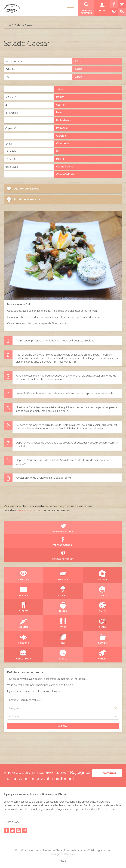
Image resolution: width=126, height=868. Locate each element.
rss (19, 830)
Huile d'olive (64, 120)
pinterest (24, 830)
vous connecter (27, 511)
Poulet (60, 97)
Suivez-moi (107, 773)
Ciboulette (63, 143)
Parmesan (62, 128)
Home (7, 25)
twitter (13, 830)
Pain (59, 112)
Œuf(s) (60, 105)
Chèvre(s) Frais (65, 174)
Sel (58, 151)
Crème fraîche (65, 167)
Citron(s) (61, 136)
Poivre (60, 159)
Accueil (63, 861)
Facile (79, 69)
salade (60, 89)
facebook (7, 830)
